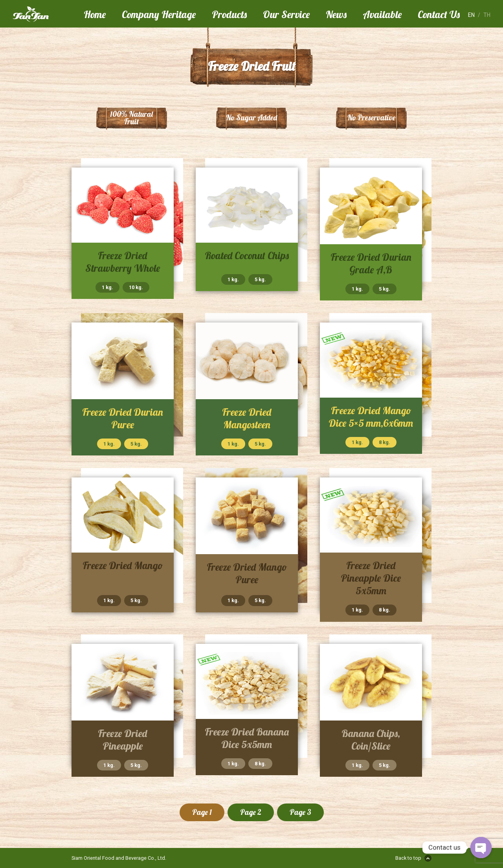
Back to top (408, 858)
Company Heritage (159, 14)
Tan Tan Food (44, 14)
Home (95, 14)
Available (382, 14)
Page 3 (300, 812)
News (336, 14)
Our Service (286, 14)
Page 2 (251, 812)
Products (229, 14)
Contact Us (439, 14)
